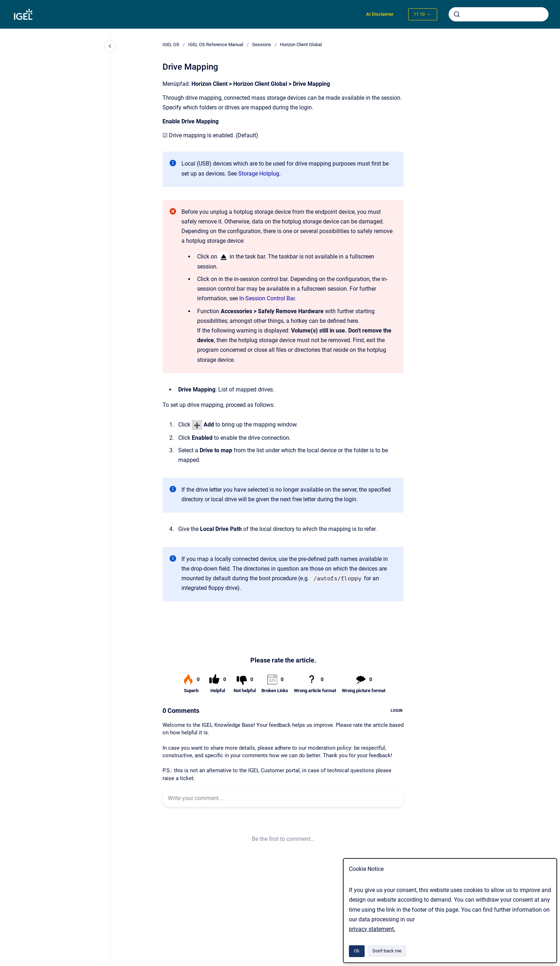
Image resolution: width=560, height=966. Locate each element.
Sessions (262, 45)
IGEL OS (171, 45)
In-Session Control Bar (267, 298)
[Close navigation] (110, 46)
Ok (357, 951)
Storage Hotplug (259, 174)
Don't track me (387, 951)
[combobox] (499, 14)
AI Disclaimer (380, 14)
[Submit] (457, 14)
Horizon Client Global (301, 45)
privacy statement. (372, 929)
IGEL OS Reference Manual (216, 45)
